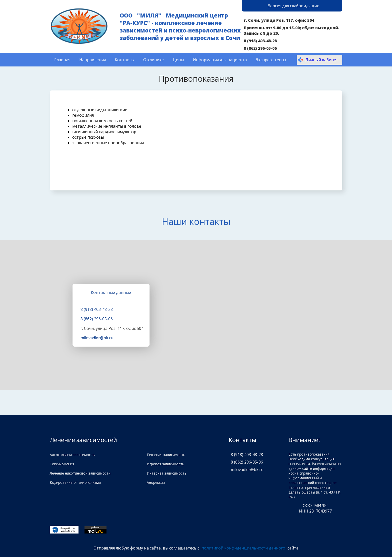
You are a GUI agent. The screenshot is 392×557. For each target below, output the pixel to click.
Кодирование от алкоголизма (75, 482)
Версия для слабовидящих (293, 6)
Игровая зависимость (165, 464)
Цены (178, 60)
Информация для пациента (220, 60)
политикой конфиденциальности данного (243, 548)
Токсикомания (62, 464)
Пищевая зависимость (166, 455)
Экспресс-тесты (271, 60)
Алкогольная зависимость (72, 455)
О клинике (153, 60)
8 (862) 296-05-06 (260, 48)
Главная (62, 60)
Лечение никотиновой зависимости (80, 473)
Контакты (124, 60)
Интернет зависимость (167, 473)
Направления (92, 60)
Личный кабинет (318, 60)
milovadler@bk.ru (97, 338)
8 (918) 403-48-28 (260, 41)
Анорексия (156, 482)
